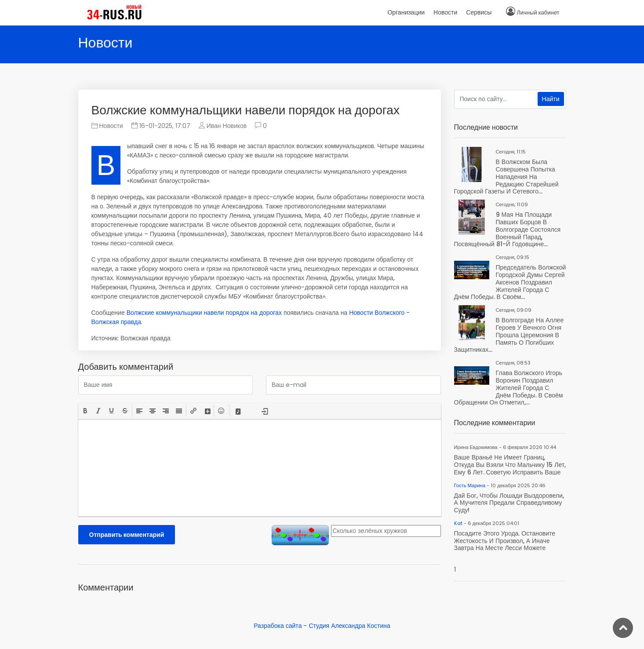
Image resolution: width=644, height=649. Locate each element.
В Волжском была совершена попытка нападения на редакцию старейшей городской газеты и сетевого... (506, 177)
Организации (406, 12)
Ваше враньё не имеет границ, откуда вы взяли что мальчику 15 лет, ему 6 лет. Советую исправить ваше (510, 465)
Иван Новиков (227, 126)
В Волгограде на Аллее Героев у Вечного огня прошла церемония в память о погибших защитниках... (509, 335)
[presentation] (85, 411)
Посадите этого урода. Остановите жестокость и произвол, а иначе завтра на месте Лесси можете (505, 541)
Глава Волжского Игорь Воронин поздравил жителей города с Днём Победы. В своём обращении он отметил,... (509, 388)
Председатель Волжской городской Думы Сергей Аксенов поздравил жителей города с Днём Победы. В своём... (510, 282)
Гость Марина (470, 485)
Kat (458, 523)
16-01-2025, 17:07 (161, 126)
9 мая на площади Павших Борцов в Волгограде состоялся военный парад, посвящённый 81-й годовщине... (507, 229)
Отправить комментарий (127, 535)
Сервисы (479, 12)
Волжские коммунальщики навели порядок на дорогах (204, 313)
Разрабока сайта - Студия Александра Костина (322, 626)
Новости (107, 126)
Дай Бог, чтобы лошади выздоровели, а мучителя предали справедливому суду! (509, 503)
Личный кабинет (538, 13)
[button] (85, 411)
